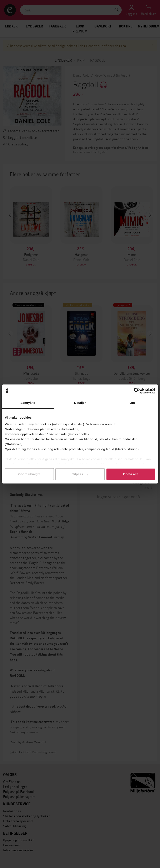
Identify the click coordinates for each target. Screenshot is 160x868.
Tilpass (80, 474)
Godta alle (131, 474)
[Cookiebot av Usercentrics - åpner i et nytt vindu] (137, 391)
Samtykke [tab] (28, 403)
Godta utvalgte (29, 474)
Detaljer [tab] (80, 403)
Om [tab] (132, 403)
